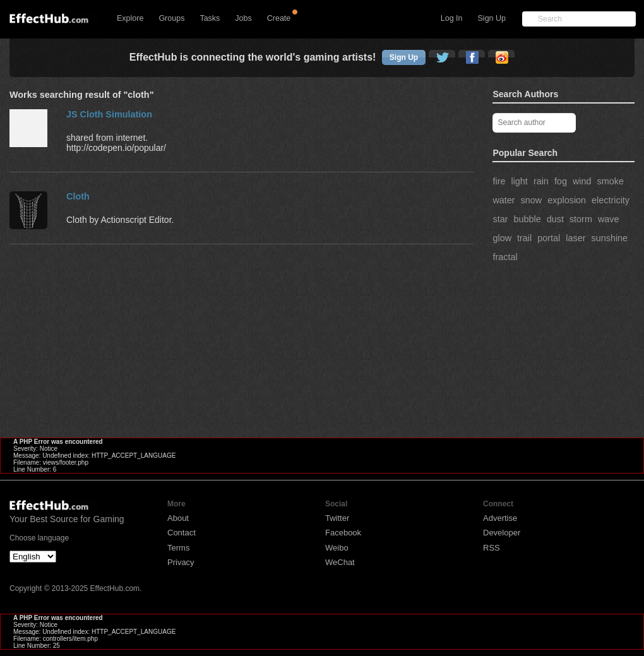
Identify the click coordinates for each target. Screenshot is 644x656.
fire (499, 181)
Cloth (78, 196)
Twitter (337, 518)
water (504, 200)
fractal (505, 257)
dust (555, 219)
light (519, 181)
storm (581, 219)
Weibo (337, 548)
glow (502, 238)
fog (561, 181)
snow (532, 200)
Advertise (500, 518)
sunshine (609, 238)
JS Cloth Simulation (109, 114)
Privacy (181, 562)
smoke (611, 181)
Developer (502, 533)
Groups (171, 18)
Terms (178, 548)
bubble (527, 219)
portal (549, 238)
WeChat (340, 562)
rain (541, 181)
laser (575, 238)
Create (279, 18)
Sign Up (492, 18)
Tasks (210, 18)
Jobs (243, 18)
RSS (492, 548)
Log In (452, 18)
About (178, 518)
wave (609, 219)
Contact (182, 533)
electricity (611, 200)
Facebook (343, 533)
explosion (567, 200)
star (500, 219)
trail (524, 238)
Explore (130, 18)
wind (582, 181)
